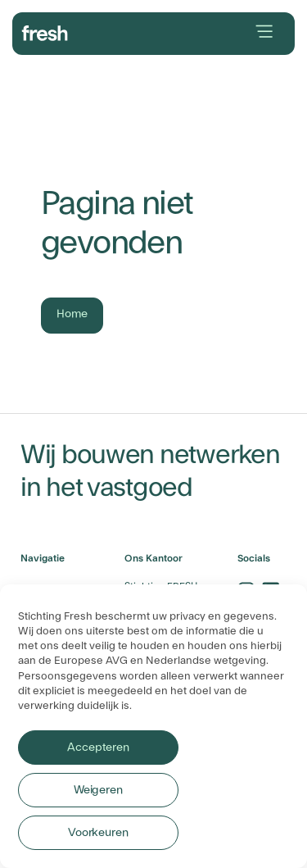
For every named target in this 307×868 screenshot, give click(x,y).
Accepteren (98, 748)
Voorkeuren (98, 833)
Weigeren (98, 790)
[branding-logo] (45, 31)
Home (72, 314)
